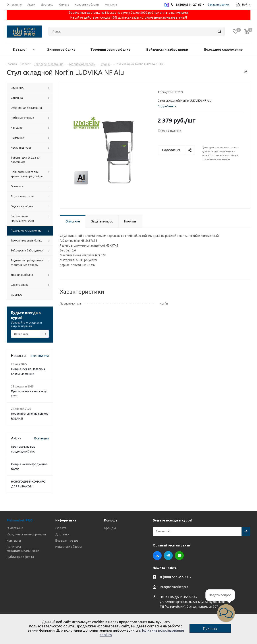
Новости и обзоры (69, 547)
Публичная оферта (20, 557)
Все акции (42, 438)
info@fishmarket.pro (174, 587)
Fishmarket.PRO (20, 520)
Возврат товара (67, 540)
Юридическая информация (26, 534)
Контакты (14, 540)
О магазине (15, 528)
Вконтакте (157, 556)
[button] (226, 613)
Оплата (61, 528)
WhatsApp (179, 556)
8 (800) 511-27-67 (174, 577)
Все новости (40, 356)
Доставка (62, 534)
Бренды (110, 528)
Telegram (168, 556)
